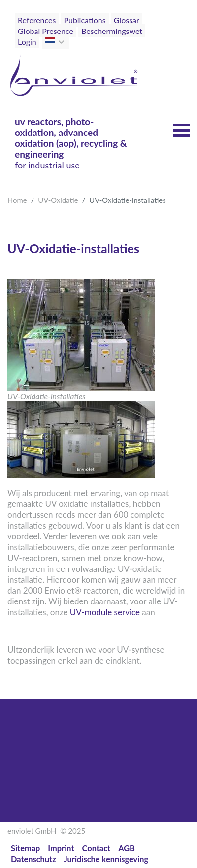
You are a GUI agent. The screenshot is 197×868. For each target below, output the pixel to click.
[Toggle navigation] (168, 38)
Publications (84, 20)
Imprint (61, 848)
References (37, 20)
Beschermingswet (112, 31)
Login (27, 42)
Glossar (127, 20)
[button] (62, 42)
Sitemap (25, 848)
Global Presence (46, 31)
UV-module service (105, 612)
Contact (97, 848)
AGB (127, 848)
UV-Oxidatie (58, 200)
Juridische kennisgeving (106, 859)
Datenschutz (33, 859)
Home (17, 200)
